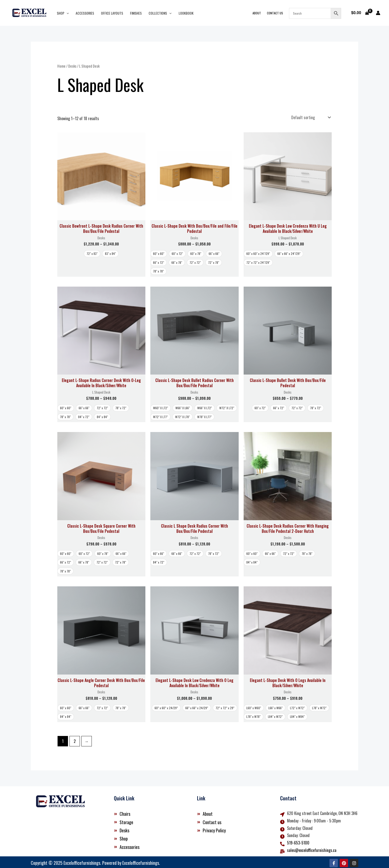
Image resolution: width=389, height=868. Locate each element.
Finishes (136, 13)
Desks (72, 66)
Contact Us (275, 13)
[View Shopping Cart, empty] (360, 13)
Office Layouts (112, 13)
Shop (63, 13)
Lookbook (186, 13)
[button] (66, 13)
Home (61, 66)
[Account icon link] (378, 13)
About (257, 13)
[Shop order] (310, 117)
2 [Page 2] (75, 739)
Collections (160, 13)
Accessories (85, 13)
